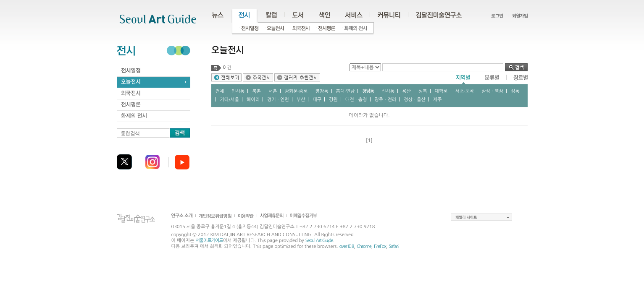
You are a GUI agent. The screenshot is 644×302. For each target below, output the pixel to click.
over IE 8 (347, 246)
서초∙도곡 (465, 91)
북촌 (256, 91)
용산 (406, 91)
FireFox (380, 246)
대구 (317, 100)
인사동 (238, 91)
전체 (220, 91)
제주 (438, 100)
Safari (393, 246)
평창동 (322, 91)
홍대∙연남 (346, 91)
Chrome (364, 246)
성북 (423, 91)
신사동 (388, 91)
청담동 (368, 91)
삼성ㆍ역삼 (492, 91)
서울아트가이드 (209, 241)
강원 (333, 100)
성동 (515, 91)
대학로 (441, 91)
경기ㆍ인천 (278, 100)
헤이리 (253, 100)
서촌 (273, 91)
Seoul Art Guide (319, 241)
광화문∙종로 (296, 91)
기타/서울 (230, 100)
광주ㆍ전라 (386, 100)
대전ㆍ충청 (356, 100)
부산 (301, 100)
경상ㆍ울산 (415, 100)
